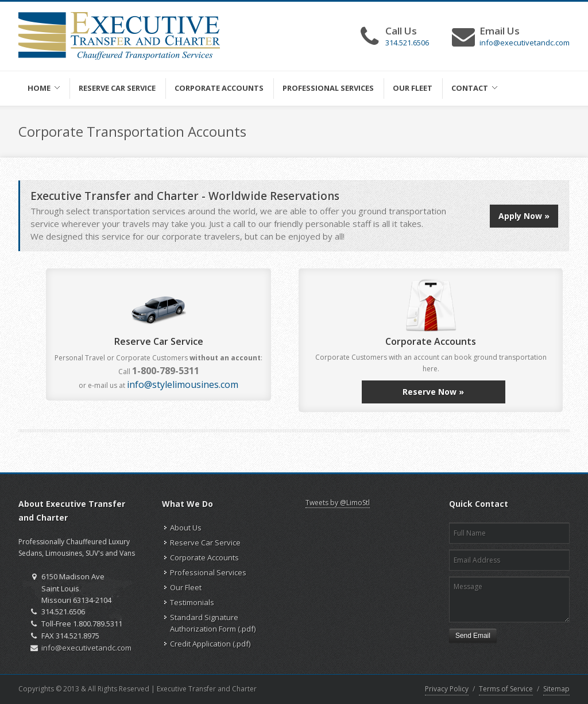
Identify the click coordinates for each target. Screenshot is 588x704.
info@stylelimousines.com (183, 384)
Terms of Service (506, 689)
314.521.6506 (407, 43)
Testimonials (192, 602)
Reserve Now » (433, 392)
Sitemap (556, 689)
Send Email (473, 636)
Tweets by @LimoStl (338, 503)
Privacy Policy (447, 689)
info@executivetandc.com (525, 43)
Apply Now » (524, 216)
